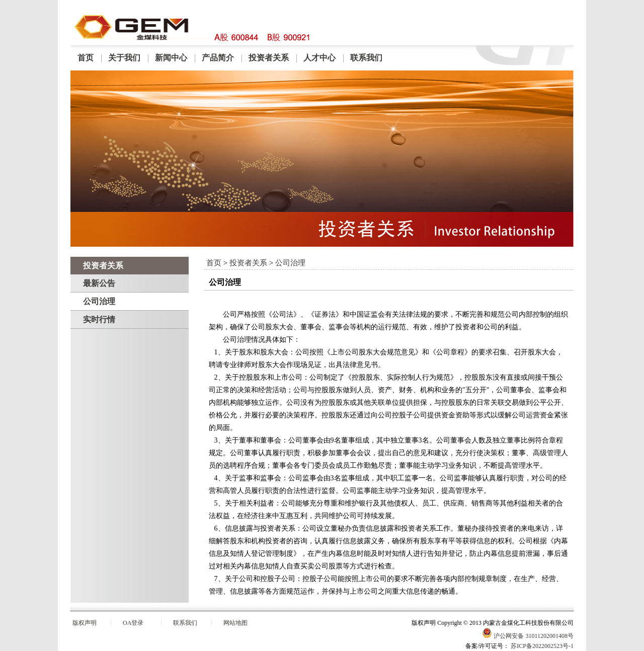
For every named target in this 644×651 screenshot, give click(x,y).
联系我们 (366, 58)
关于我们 (124, 58)
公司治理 (99, 301)
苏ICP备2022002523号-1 (542, 646)
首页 (86, 58)
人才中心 (319, 58)
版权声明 (85, 623)
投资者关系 (269, 58)
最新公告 (99, 283)
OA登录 (133, 623)
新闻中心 (171, 58)
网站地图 (235, 623)
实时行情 (99, 319)
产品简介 (218, 58)
